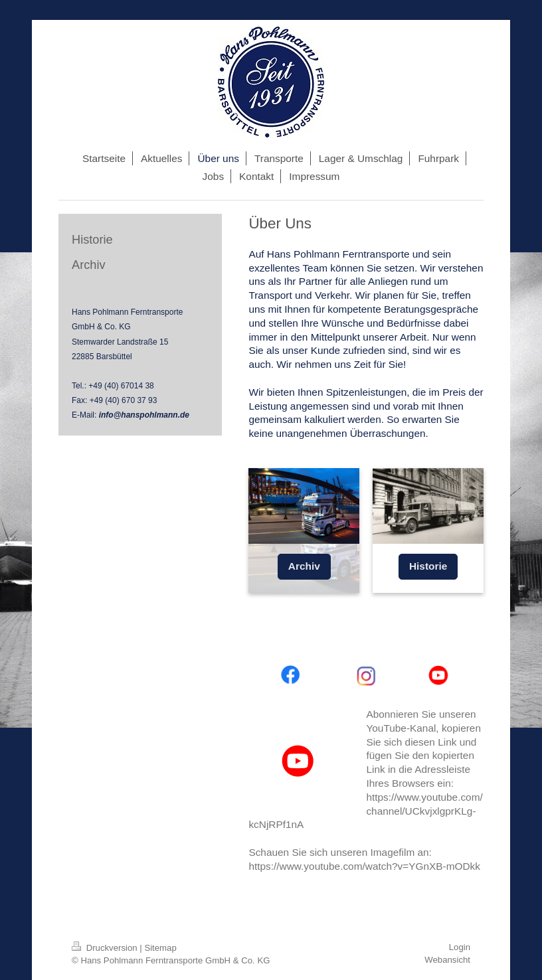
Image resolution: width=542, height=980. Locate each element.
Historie (428, 566)
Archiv (304, 566)
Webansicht (447, 960)
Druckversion (106, 948)
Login (460, 947)
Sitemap (160, 948)
